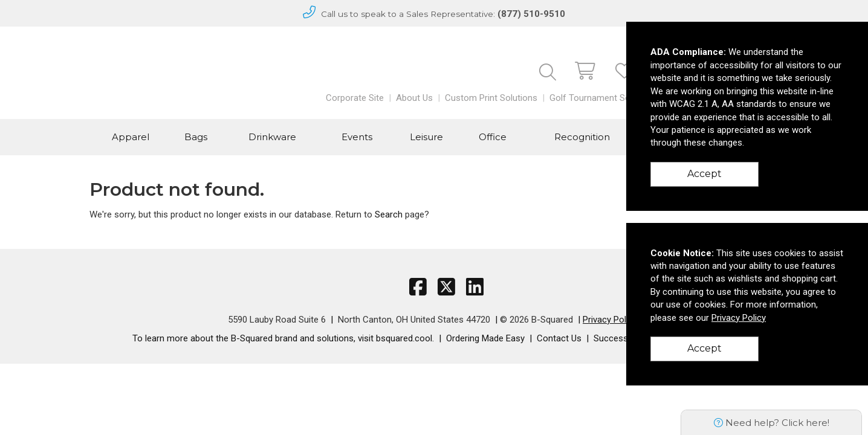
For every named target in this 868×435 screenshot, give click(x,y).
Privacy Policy (610, 320)
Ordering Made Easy (485, 338)
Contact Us (559, 338)
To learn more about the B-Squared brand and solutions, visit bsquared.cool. (283, 338)
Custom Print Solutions (491, 98)
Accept (704, 174)
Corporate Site (355, 98)
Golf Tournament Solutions (603, 98)
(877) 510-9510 (531, 14)
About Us (414, 98)
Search (389, 214)
